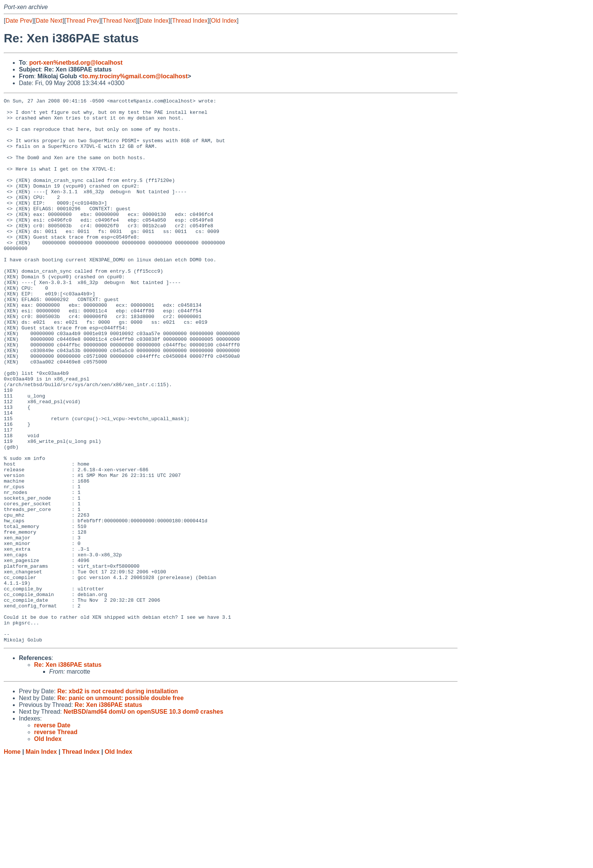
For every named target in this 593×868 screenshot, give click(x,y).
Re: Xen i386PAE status (68, 774)
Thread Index (190, 21)
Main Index (41, 861)
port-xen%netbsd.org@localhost (76, 63)
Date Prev (19, 21)
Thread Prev (83, 21)
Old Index (224, 21)
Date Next (49, 21)
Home (12, 861)
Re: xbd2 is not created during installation (117, 800)
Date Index (154, 21)
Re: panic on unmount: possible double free (120, 807)
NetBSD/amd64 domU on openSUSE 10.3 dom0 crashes (143, 821)
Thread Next (119, 21)
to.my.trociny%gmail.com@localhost (135, 76)
